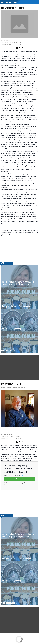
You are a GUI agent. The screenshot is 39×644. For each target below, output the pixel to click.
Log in (23, 475)
